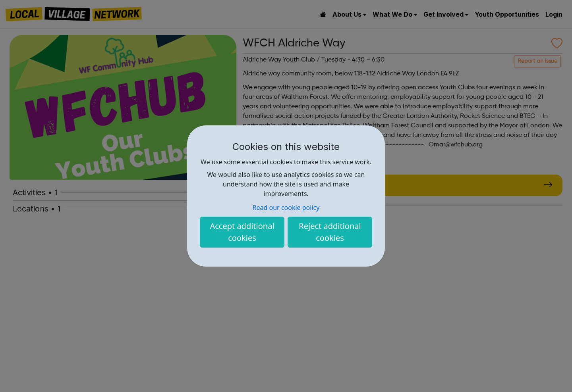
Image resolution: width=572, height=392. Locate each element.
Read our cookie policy (286, 208)
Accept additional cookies (242, 232)
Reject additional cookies (330, 232)
